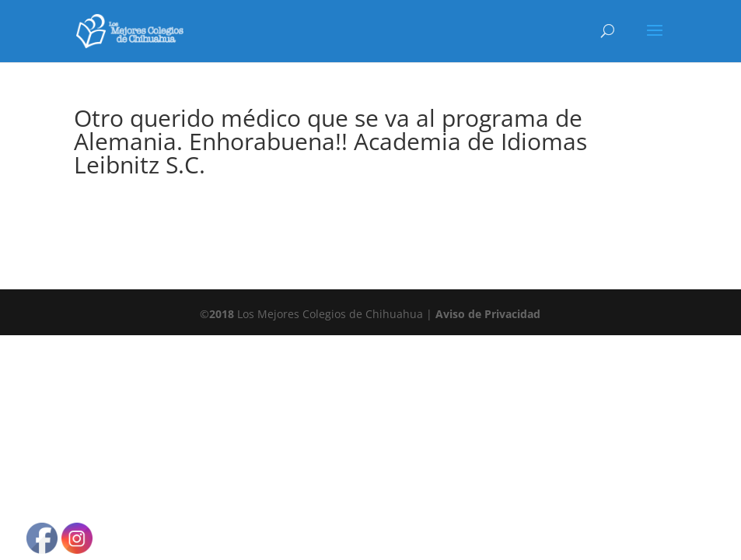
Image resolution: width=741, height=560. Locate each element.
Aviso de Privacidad (488, 314)
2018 (222, 314)
